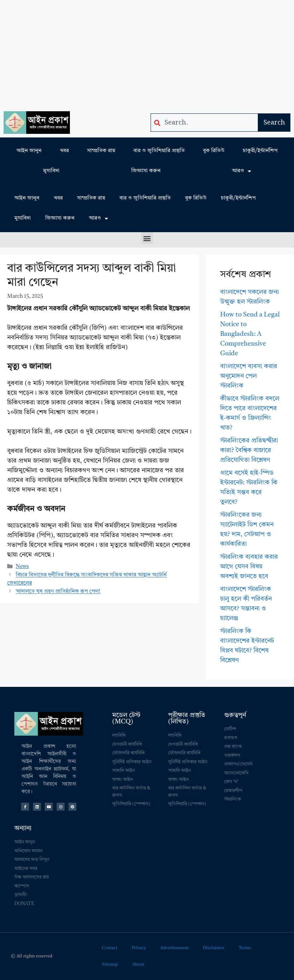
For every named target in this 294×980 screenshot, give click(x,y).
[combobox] (204, 123)
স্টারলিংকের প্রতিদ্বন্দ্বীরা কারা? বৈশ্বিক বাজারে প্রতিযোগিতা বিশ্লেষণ (249, 450)
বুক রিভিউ (214, 151)
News (22, 567)
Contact (110, 948)
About (138, 965)
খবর (64, 151)
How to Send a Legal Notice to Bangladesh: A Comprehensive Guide (250, 334)
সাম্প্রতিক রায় (101, 151)
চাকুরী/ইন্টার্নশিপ (260, 151)
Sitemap (110, 965)
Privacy (139, 948)
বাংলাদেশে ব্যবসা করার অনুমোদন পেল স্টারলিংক (249, 376)
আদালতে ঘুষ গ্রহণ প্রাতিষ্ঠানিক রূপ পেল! (58, 592)
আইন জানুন (29, 151)
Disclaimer (214, 948)
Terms (245, 948)
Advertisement (174, 948)
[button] (147, 238)
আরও (241, 171)
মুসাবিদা (51, 171)
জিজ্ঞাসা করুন (146, 171)
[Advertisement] (147, 54)
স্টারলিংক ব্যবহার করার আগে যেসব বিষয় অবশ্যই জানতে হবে (249, 567)
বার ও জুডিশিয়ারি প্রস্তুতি (159, 151)
